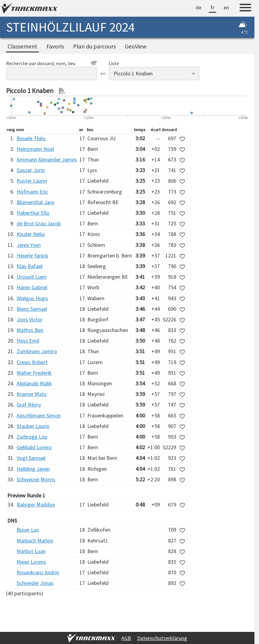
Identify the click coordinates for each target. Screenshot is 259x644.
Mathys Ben (30, 330)
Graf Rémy (29, 405)
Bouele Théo (31, 138)
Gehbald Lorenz (34, 447)
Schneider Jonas (35, 583)
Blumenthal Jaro (35, 202)
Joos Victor (30, 319)
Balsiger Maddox (36, 505)
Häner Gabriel (32, 287)
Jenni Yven (29, 245)
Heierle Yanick (32, 256)
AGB (126, 638)
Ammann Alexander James (47, 159)
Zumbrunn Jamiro (37, 351)
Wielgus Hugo (32, 298)
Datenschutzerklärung (162, 638)
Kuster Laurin (32, 181)
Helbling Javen (33, 469)
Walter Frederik (34, 373)
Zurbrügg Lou (32, 437)
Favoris (55, 46)
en (226, 7)
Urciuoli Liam (32, 277)
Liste (114, 63)
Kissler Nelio (31, 234)
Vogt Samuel (31, 458)
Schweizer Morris (36, 479)
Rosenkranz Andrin (38, 572)
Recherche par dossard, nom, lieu (52, 63)
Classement (22, 46)
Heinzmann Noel (35, 149)
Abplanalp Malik (34, 383)
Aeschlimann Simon (39, 415)
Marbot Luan (31, 551)
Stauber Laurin (33, 426)
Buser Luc (28, 530)
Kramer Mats (32, 394)
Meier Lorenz (31, 562)
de (198, 7)
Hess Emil (28, 341)
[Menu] (245, 8)
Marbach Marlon (35, 541)
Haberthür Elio (33, 213)
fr (212, 7)
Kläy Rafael (30, 266)
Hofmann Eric (32, 192)
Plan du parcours (94, 46)
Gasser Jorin (31, 170)
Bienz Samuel (32, 309)
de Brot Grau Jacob (39, 223)
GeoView (136, 46)
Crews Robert (32, 362)
